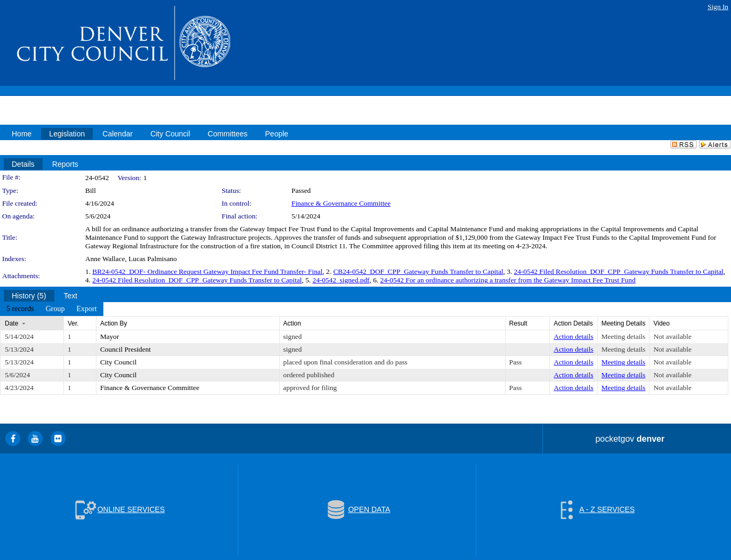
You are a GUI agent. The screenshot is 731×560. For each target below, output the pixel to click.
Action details (573, 336)
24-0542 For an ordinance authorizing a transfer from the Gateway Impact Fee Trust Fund (508, 280)
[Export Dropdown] (86, 309)
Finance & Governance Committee (341, 203)
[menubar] (52, 309)
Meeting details (624, 336)
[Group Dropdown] (55, 309)
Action (292, 323)
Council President (125, 349)
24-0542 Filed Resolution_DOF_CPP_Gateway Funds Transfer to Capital (619, 271)
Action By (114, 323)
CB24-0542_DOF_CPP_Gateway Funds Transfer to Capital (418, 271)
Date (11, 323)
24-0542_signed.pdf (341, 280)
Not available (672, 336)
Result (518, 323)
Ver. (73, 323)
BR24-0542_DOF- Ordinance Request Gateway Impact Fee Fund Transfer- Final (207, 271)
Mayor (110, 336)
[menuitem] (20, 309)
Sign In (718, 7)
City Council (119, 362)
